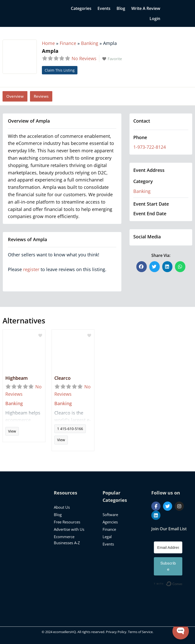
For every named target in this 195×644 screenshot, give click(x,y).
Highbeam (17, 378)
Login (155, 19)
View (12, 431)
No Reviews (84, 58)
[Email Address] (168, 547)
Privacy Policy (116, 632)
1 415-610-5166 (70, 429)
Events (104, 8)
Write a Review (146, 8)
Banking (90, 43)
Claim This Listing (60, 70)
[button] (142, 267)
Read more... (24, 418)
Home (48, 43)
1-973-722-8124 (150, 147)
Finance (68, 43)
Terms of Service (140, 632)
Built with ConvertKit (182, 583)
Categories (81, 8)
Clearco (62, 378)
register (31, 269)
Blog (121, 8)
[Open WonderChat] (181, 631)
